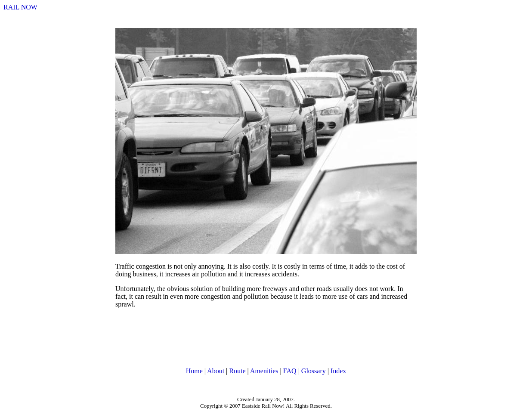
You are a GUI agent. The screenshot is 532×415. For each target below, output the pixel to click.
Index (338, 371)
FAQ (290, 371)
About (216, 371)
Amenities (264, 371)
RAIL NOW (20, 7)
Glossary (314, 371)
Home (194, 371)
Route (237, 371)
